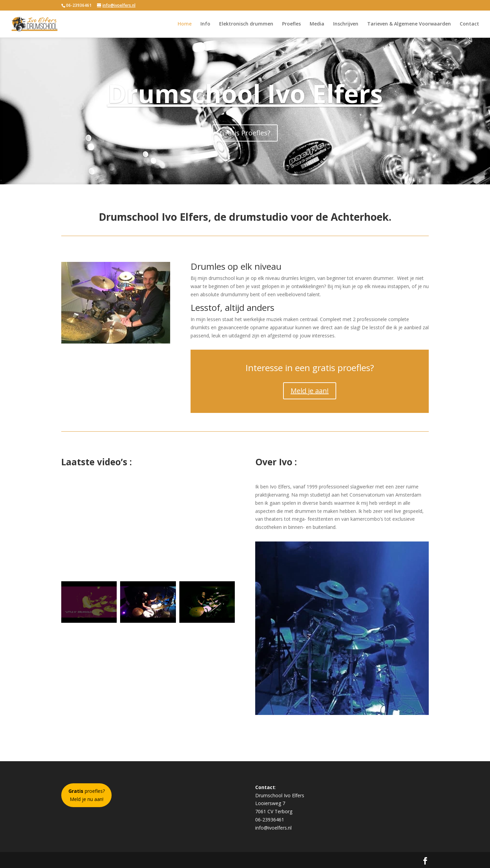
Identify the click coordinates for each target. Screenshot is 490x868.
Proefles (291, 24)
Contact (469, 24)
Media (317, 24)
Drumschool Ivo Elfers (245, 93)
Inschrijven (346, 24)
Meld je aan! (310, 391)
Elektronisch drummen (246, 24)
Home (185, 24)
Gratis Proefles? (245, 133)
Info (205, 24)
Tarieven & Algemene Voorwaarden (409, 24)
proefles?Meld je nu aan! (87, 795)
